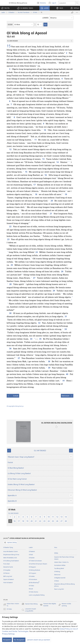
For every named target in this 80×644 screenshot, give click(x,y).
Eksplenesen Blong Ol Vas (11, 555)
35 (41, 339)
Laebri (3, 12)
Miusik (31, 589)
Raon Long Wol (59, 589)
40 (67, 374)
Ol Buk (31, 555)
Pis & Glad (6, 564)
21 (51, 214)
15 (9, 46)
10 (45, 130)
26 (62, 271)
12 (11, 149)
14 (58, 162)
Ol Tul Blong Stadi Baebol (11, 561)
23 (9, 239)
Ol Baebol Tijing (8, 547)
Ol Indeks (32, 576)
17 (35, 185)
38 (49, 361)
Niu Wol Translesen (24, 12)
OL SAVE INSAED (13, 513)
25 (12, 265)
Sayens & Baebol (8, 579)
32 (40, 323)
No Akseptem (19, 640)
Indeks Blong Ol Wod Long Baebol (21, 484)
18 (36, 194)
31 (66, 316)
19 (66, 194)
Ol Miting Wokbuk (34, 570)
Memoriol (57, 575)
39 (49, 368)
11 (36, 140)
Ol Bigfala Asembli (60, 578)
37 (19, 358)
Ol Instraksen (33, 579)
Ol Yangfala (7, 570)
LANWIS (45, 18)
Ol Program (32, 573)
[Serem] (72, 12)
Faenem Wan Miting (30, 604)
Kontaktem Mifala (60, 565)
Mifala (56, 553)
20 (52, 201)
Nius (56, 547)
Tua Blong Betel (59, 568)
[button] (25, 8)
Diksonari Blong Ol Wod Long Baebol (22, 490)
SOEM (10, 25)
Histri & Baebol (8, 582)
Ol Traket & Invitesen (35, 561)
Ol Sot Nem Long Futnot (17, 479)
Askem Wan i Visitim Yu (61, 562)
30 (11, 313)
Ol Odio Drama (33, 592)
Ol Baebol (11, 12)
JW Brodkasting (34, 582)
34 (31, 339)
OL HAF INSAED (40, 451)
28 (11, 284)
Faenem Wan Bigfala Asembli (48, 605)
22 (11, 226)
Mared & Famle (8, 567)
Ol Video (31, 586)
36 (11, 348)
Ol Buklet (32, 558)
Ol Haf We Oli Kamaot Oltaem (38, 564)
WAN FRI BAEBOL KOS (10, 558)
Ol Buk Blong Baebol (16, 468)
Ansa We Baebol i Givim (11, 551)
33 (66, 329)
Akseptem (7, 640)
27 (34, 278)
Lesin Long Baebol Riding (37, 595)
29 (54, 291)
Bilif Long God (8, 576)
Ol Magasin (32, 567)
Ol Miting (57, 571)
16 (46, 175)
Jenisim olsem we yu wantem (39, 640)
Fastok (10, 462)
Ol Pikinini (6, 573)
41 (64, 381)
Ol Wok (35, 12)
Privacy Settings (8, 634)
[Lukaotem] (67, 3)
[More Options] (77, 12)
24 (37, 252)
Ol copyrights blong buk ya (15, 406)
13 (44, 159)
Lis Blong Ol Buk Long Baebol (19, 473)
